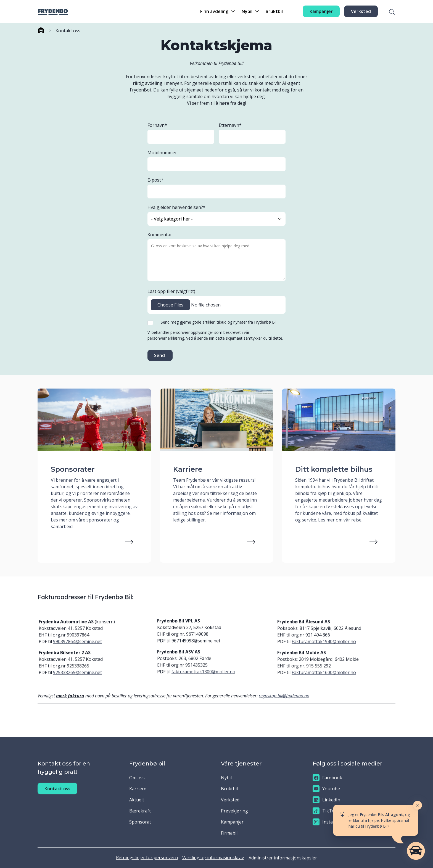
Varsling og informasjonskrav (213, 857)
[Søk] (389, 11)
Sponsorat (140, 822)
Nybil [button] (247, 11)
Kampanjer (321, 11)
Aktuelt (137, 800)
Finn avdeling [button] (214, 11)
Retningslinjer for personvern (147, 857)
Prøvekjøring (234, 811)
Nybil (226, 778)
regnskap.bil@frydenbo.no (284, 706)
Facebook (327, 778)
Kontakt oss (57, 799)
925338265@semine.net (77, 683)
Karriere (138, 789)
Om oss (137, 778)
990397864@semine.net (77, 652)
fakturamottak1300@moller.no (203, 682)
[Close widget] (418, 805)
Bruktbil (274, 11)
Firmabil (229, 833)
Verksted (361, 11)
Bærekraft (140, 811)
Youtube (326, 789)
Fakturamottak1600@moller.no (324, 683)
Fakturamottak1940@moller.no (324, 652)
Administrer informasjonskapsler (283, 858)
